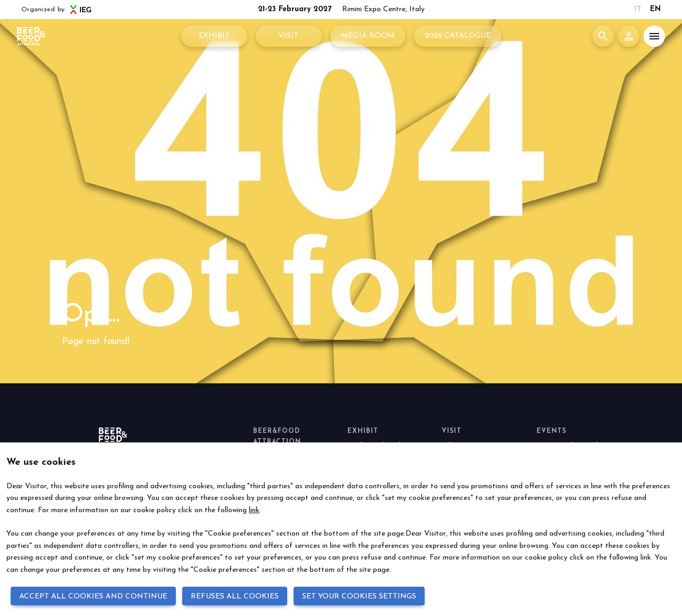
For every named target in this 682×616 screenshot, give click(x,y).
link (254, 510)
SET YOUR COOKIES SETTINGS (359, 597)
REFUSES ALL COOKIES (235, 597)
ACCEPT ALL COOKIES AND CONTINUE (93, 597)
